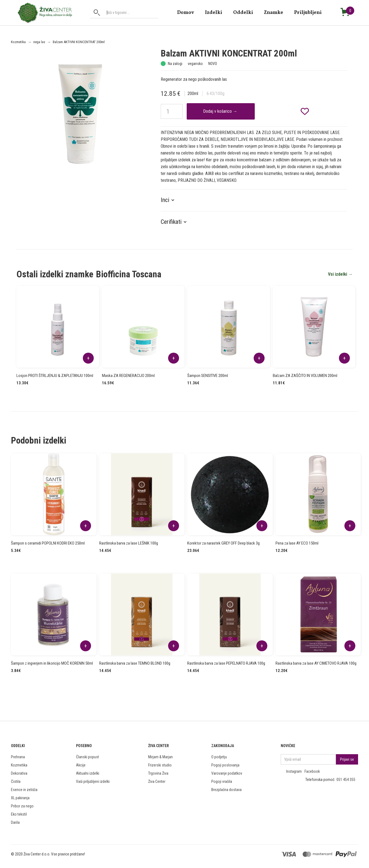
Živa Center (157, 781)
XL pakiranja (20, 798)
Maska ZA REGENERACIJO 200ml (128, 376)
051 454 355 (346, 780)
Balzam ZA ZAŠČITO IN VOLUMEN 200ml (305, 376)
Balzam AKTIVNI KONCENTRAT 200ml (79, 42)
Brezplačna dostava (226, 790)
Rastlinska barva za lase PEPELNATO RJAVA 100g (226, 663)
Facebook (312, 771)
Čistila (16, 781)
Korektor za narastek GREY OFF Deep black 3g (223, 543)
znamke (274, 12)
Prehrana (18, 757)
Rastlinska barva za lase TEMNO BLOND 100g (135, 663)
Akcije (81, 765)
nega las (39, 42)
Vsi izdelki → (340, 274)
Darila (15, 822)
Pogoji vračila (222, 781)
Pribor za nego (22, 806)
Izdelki (214, 12)
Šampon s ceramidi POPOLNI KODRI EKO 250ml (48, 543)
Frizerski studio (160, 765)
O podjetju (219, 757)
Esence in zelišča (24, 790)
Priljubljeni (308, 12)
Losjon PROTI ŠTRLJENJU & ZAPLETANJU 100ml (55, 376)
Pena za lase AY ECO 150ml (297, 543)
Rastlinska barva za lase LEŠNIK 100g (129, 543)
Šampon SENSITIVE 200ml (208, 376)
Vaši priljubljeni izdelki (93, 781)
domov (186, 12)
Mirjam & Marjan (160, 757)
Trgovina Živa (158, 773)
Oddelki (243, 12)
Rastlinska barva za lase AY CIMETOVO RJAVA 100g (316, 663)
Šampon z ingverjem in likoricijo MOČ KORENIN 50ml (52, 663)
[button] (170, 200)
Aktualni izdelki (88, 773)
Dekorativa (19, 773)
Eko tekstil (19, 814)
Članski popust (87, 757)
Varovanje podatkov (227, 773)
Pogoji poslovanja (225, 765)
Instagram (294, 771)
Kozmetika (18, 42)
